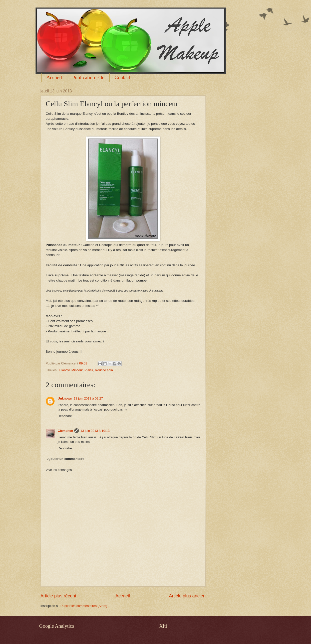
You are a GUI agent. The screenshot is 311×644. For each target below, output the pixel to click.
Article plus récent (58, 596)
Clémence (65, 431)
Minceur (77, 370)
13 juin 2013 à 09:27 (88, 398)
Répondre (65, 416)
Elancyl (65, 370)
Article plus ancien (187, 596)
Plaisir (89, 370)
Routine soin (104, 370)
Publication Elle (88, 77)
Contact (122, 77)
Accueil (54, 77)
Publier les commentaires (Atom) (84, 606)
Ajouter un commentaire (66, 459)
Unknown (65, 398)
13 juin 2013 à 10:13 (95, 431)
